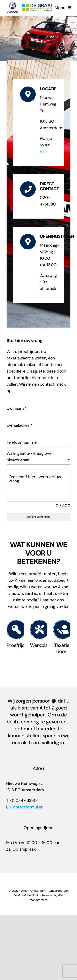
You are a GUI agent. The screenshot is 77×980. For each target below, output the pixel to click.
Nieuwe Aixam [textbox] (18, 460)
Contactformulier (26, 807)
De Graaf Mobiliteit (26, 895)
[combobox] (38, 460)
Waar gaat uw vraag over (30, 453)
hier (43, 152)
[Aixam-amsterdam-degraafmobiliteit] (30, 3)
